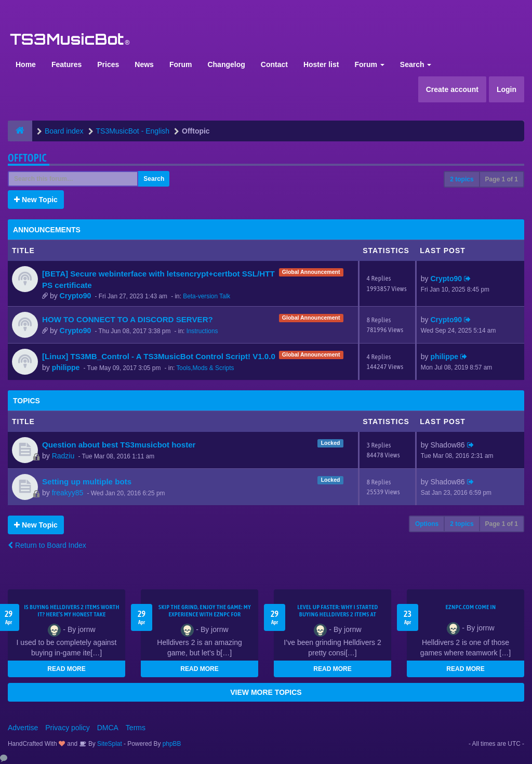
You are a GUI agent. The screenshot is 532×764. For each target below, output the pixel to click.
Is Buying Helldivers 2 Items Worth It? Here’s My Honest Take (72, 611)
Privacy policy (68, 728)
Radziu (63, 456)
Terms (136, 728)
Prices (108, 64)
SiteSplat (109, 744)
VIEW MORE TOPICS (266, 692)
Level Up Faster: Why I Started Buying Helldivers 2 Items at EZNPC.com (338, 614)
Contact (274, 64)
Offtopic (27, 158)
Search (416, 64)
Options (427, 524)
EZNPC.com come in (471, 607)
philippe (66, 367)
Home (26, 64)
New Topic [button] (36, 200)
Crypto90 (76, 296)
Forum (181, 64)
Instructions (202, 331)
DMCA (108, 728)
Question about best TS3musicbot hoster (119, 445)
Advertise (23, 728)
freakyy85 (68, 493)
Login (507, 89)
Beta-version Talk (207, 296)
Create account (452, 89)
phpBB (172, 744)
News (144, 64)
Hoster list (321, 64)
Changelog (226, 64)
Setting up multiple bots (87, 482)
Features (66, 64)
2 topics (462, 179)
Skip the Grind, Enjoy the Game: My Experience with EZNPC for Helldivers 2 (205, 614)
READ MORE (66, 669)
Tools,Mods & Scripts (205, 368)
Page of (502, 179)
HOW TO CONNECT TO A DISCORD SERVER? (128, 319)
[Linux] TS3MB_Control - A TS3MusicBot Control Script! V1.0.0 (159, 356)
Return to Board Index (47, 545)
